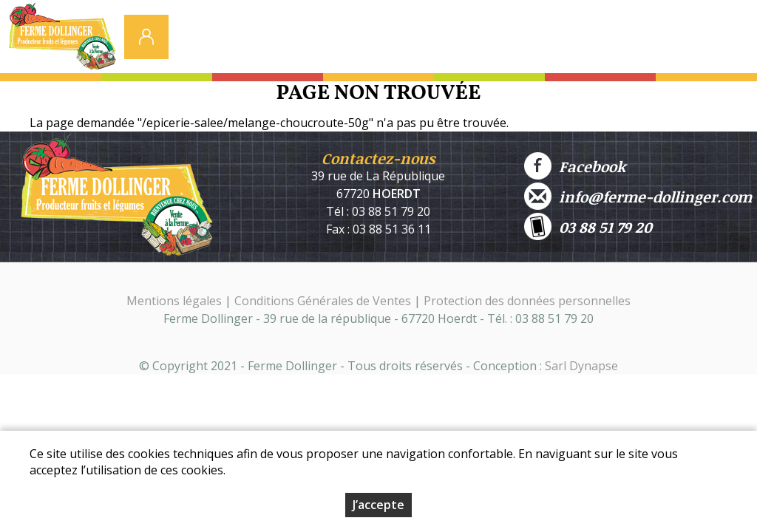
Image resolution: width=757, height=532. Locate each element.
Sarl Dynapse (581, 366)
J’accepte (378, 505)
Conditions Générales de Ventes (324, 301)
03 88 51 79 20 (588, 226)
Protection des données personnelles (527, 301)
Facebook (575, 166)
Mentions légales (174, 301)
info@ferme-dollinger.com (638, 196)
